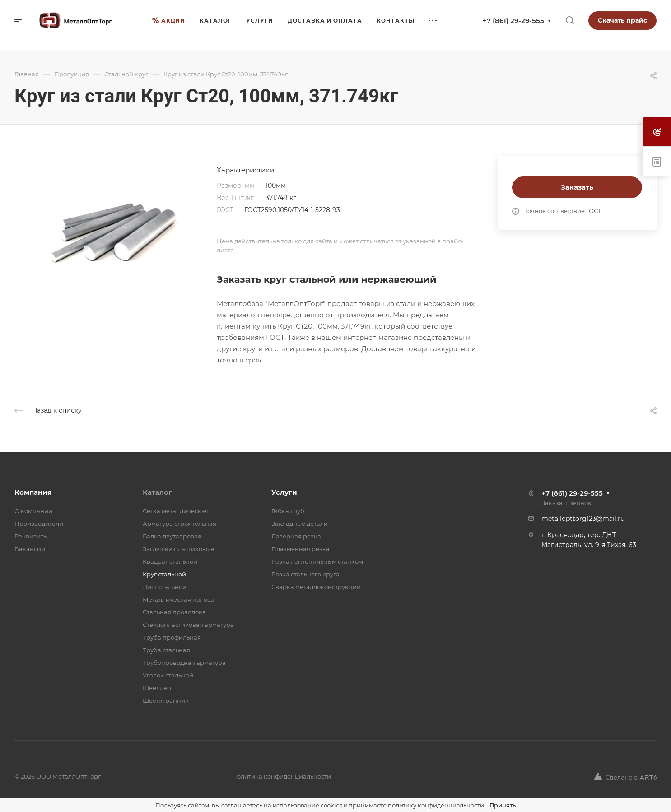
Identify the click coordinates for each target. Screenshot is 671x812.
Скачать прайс (622, 20)
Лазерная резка (296, 536)
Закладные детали (300, 524)
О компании (33, 511)
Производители (39, 524)
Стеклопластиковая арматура (188, 625)
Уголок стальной (168, 675)
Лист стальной (165, 587)
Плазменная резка (301, 549)
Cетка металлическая (176, 511)
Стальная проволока (174, 612)
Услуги (284, 492)
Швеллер (157, 688)
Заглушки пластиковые (178, 549)
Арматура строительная (179, 524)
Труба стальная (166, 650)
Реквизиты (31, 536)
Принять (503, 805)
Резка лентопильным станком (317, 561)
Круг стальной (164, 574)
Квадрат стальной (170, 561)
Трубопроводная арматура (184, 663)
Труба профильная (172, 637)
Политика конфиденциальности (282, 776)
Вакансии (30, 549)
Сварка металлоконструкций (316, 587)
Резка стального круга (305, 574)
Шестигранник (166, 701)
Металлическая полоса (178, 599)
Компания (33, 492)
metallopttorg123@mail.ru (583, 519)
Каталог (157, 492)
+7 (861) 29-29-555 (513, 21)
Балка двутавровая (172, 536)
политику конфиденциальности (436, 805)
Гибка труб (288, 511)
